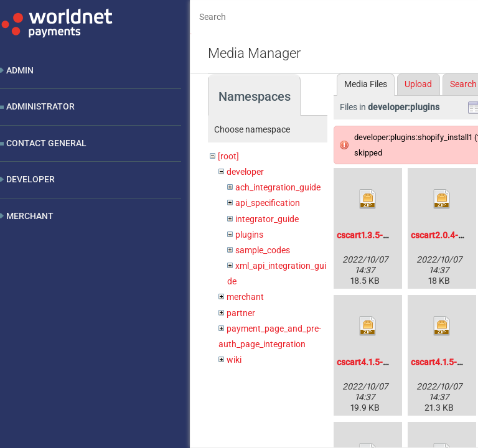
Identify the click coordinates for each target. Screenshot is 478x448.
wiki (234, 360)
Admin (20, 70)
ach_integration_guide (278, 187)
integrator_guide (267, 219)
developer (245, 172)
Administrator (40, 106)
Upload (418, 84)
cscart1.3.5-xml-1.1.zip (381, 235)
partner (241, 313)
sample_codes (263, 250)
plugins (249, 235)
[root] (228, 156)
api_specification (268, 203)
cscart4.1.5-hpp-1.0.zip (382, 362)
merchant (245, 297)
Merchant (30, 216)
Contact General (46, 143)
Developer (30, 179)
